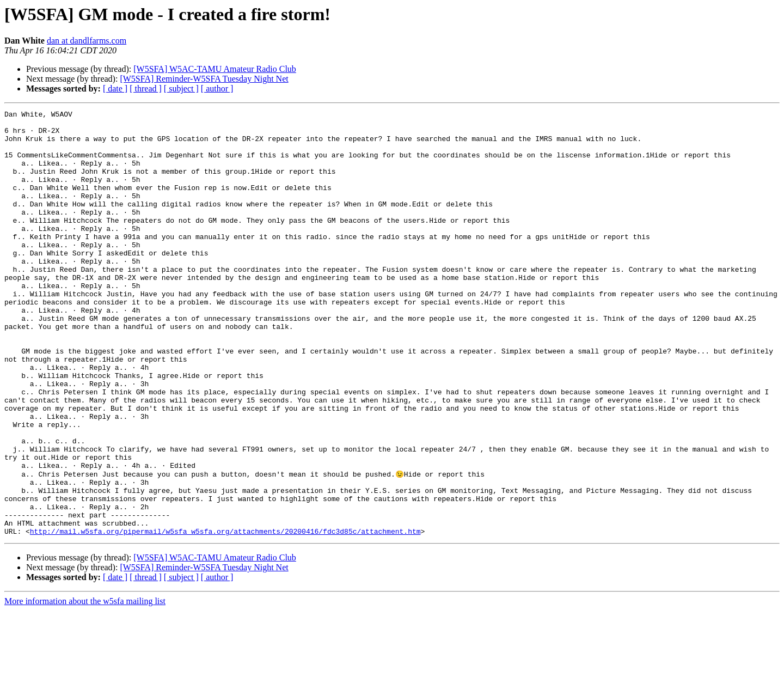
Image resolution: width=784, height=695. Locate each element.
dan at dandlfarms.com (87, 41)
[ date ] (115, 89)
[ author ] (217, 89)
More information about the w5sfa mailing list (85, 685)
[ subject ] (181, 89)
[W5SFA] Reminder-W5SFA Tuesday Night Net (204, 79)
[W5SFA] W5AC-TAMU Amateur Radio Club (215, 69)
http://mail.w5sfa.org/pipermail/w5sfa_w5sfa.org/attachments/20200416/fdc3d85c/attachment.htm (225, 615)
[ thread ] (146, 89)
